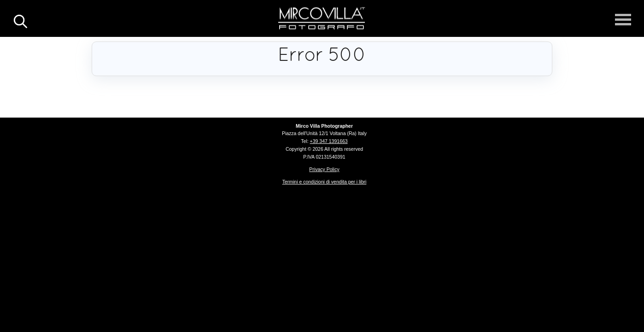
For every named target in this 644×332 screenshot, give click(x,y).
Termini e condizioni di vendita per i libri (325, 182)
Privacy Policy (324, 169)
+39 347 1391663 (329, 141)
